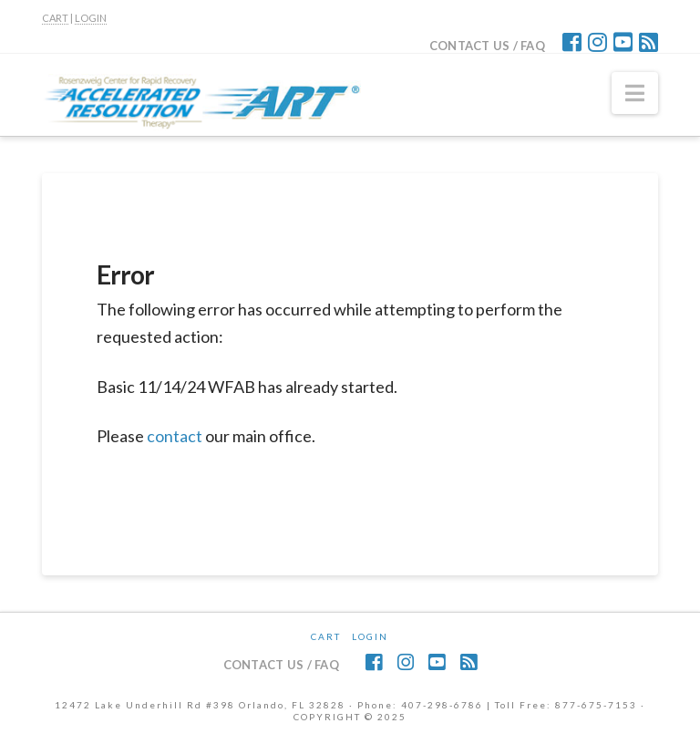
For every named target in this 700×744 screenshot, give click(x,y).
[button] (635, 93)
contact (175, 436)
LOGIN (91, 18)
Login (370, 636)
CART (55, 18)
